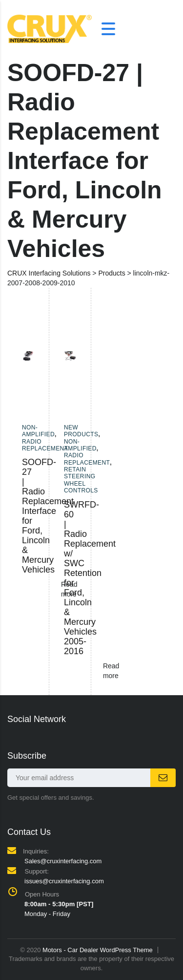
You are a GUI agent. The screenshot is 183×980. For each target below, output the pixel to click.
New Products (81, 431)
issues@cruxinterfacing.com (64, 881)
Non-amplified (38, 431)
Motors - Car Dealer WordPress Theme (98, 950)
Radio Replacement (45, 445)
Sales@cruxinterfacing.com (63, 861)
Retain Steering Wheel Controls (81, 480)
